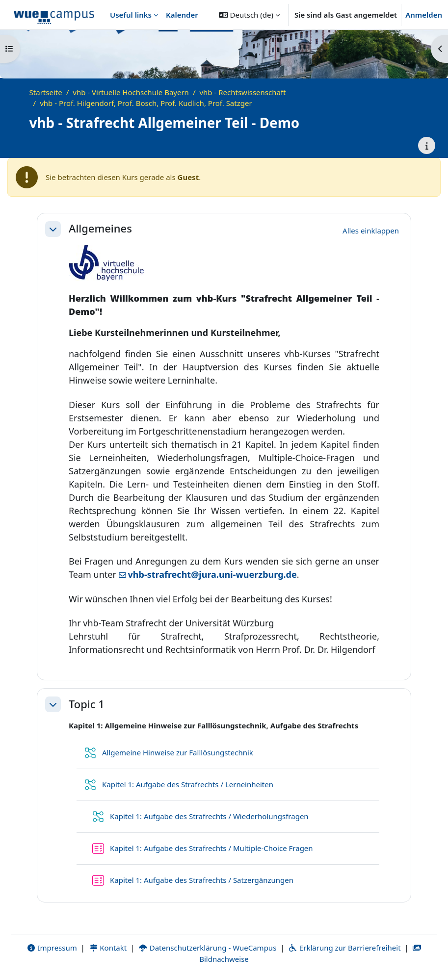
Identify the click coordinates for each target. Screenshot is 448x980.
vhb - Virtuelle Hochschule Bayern (131, 92)
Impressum (52, 948)
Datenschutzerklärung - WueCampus (207, 948)
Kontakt (108, 948)
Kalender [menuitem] (182, 15)
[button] (249, 15)
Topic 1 (87, 704)
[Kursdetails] (427, 145)
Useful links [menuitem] (131, 15)
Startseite (46, 92)
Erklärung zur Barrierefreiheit (344, 948)
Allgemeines (100, 229)
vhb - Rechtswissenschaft (242, 92)
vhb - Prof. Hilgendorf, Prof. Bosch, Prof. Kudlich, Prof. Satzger (146, 103)
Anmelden (424, 15)
